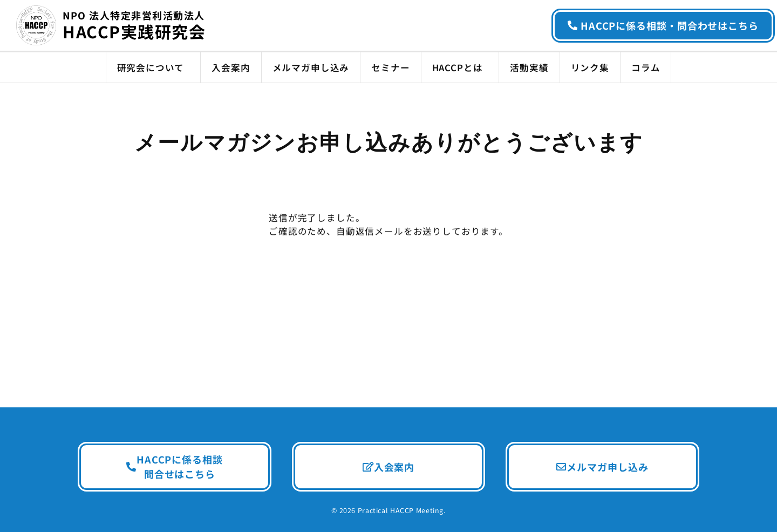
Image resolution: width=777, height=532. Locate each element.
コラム (646, 67)
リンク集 (590, 67)
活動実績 (529, 67)
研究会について (154, 67)
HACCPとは (460, 67)
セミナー (390, 67)
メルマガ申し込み (311, 67)
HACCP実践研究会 (134, 26)
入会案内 (231, 67)
